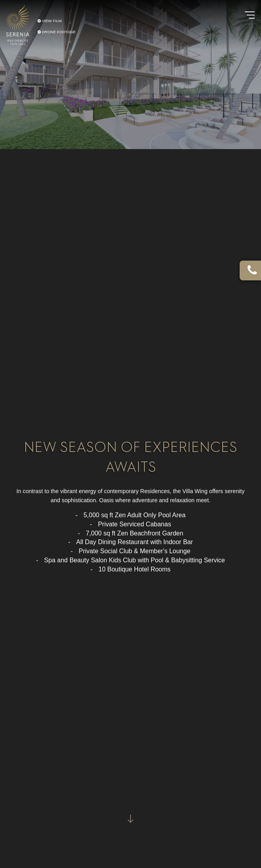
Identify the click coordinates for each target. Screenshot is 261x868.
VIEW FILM (50, 21)
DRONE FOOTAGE (57, 32)
